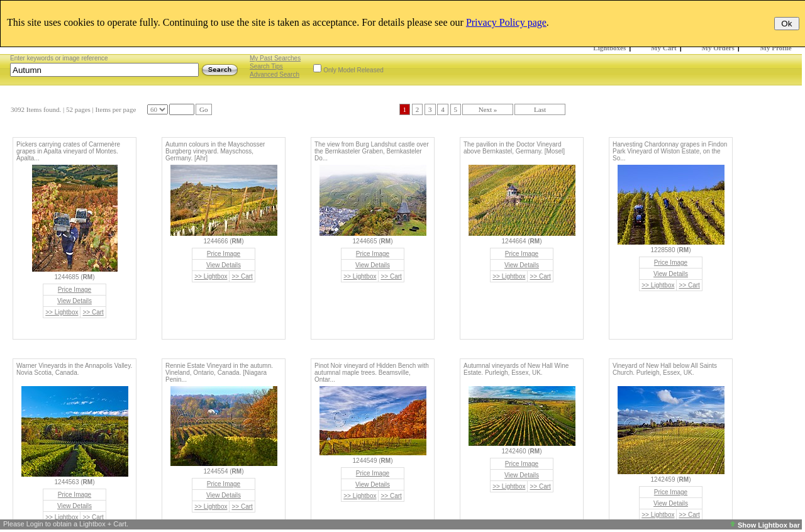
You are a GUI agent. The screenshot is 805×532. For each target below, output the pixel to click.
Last (540, 109)
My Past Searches (275, 58)
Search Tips (266, 66)
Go (203, 109)
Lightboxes (609, 48)
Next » (488, 109)
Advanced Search (275, 75)
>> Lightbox (62, 312)
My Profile (776, 48)
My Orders (718, 48)
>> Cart (93, 312)
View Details (75, 301)
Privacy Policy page (506, 22)
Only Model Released (353, 70)
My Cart (664, 48)
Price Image (75, 290)
